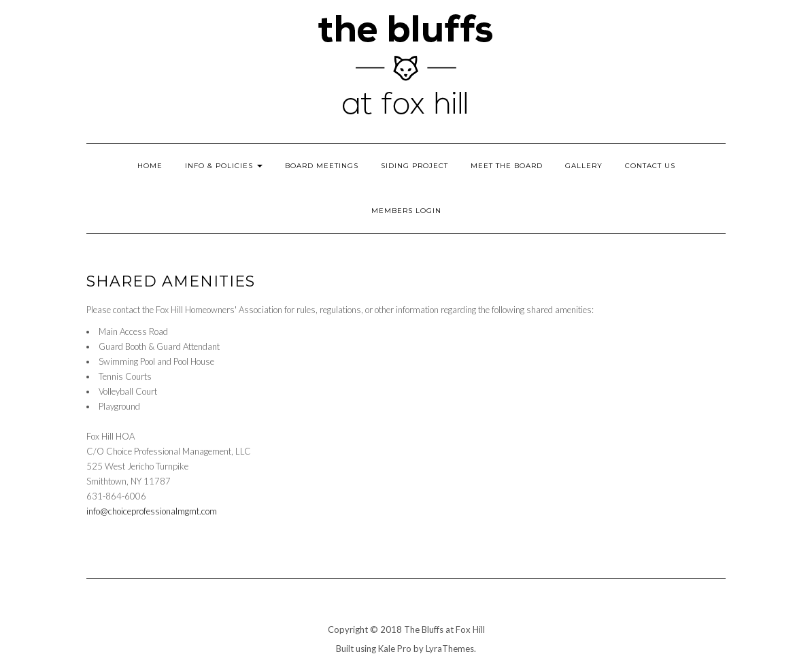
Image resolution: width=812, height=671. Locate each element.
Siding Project (415, 166)
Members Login (406, 211)
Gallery (584, 166)
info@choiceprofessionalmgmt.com (152, 511)
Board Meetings (322, 166)
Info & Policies (224, 166)
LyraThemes (450, 649)
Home (150, 166)
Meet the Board (507, 166)
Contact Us (650, 166)
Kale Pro (395, 649)
